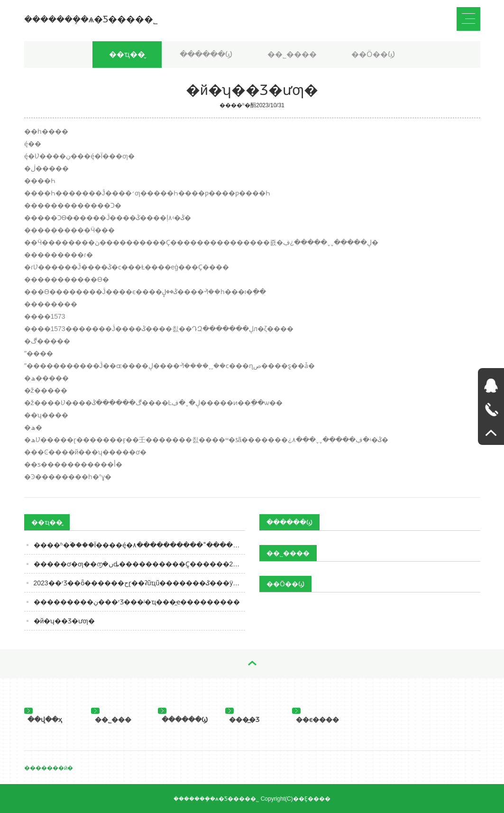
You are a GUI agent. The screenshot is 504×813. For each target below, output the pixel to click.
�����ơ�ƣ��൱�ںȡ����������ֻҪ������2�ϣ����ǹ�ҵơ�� (139, 564)
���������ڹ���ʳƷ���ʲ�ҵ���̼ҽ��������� (137, 602)
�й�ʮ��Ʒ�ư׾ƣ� (64, 621)
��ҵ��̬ (127, 54)
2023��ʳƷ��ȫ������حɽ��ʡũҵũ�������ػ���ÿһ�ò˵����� (139, 583)
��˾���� (292, 54)
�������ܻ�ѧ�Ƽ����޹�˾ (91, 19)
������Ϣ (206, 54)
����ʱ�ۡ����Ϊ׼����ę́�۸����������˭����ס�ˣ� (139, 545)
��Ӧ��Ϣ (373, 54)
